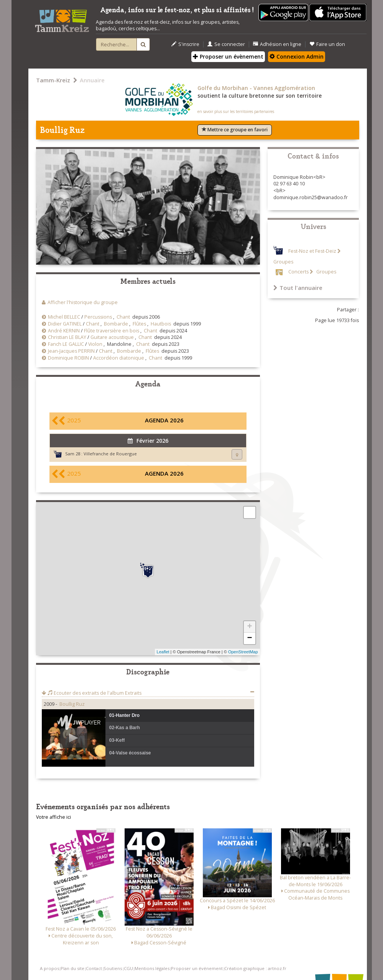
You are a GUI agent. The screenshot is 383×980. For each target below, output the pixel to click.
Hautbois (161, 324)
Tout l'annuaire (298, 288)
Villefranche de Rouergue (110, 454)
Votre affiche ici (53, 817)
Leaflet (163, 652)
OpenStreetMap (243, 652)
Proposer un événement (197, 968)
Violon (95, 344)
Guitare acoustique (112, 337)
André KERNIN (64, 331)
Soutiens (113, 968)
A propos (49, 968)
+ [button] (249, 627)
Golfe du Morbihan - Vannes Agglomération (256, 88)
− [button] (249, 638)
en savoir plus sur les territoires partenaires (236, 111)
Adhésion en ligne (277, 44)
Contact (94, 968)
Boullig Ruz (72, 704)
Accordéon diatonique (119, 358)
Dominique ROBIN (68, 358)
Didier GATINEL (65, 324)
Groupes (326, 272)
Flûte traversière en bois (112, 331)
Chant (123, 317)
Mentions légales (152, 968)
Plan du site (72, 968)
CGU (128, 968)
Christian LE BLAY (67, 337)
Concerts (298, 272)
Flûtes (139, 324)
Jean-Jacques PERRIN (71, 351)
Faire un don (327, 44)
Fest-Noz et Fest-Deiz (312, 251)
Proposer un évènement (228, 56)
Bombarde (116, 324)
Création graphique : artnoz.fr (255, 968)
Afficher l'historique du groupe (83, 302)
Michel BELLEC (64, 317)
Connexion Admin (297, 56)
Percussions (98, 317)
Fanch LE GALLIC (66, 344)
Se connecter (226, 44)
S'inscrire (185, 44)
